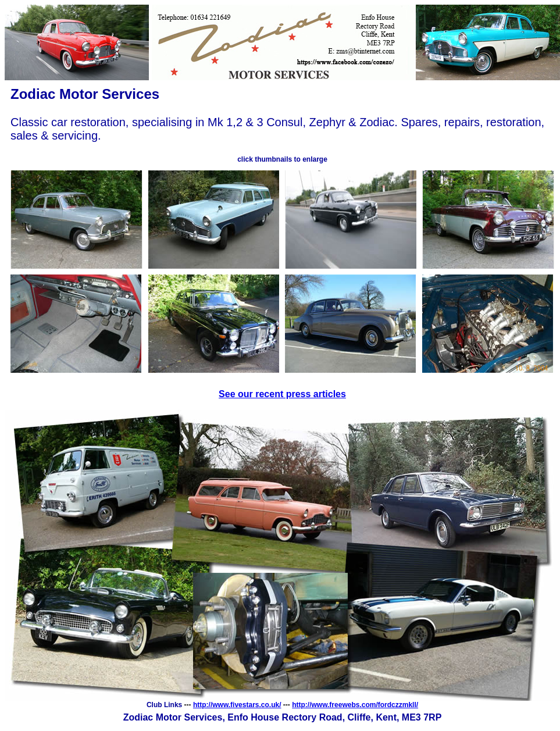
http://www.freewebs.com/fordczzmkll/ (355, 705)
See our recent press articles (282, 394)
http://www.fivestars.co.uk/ (237, 705)
